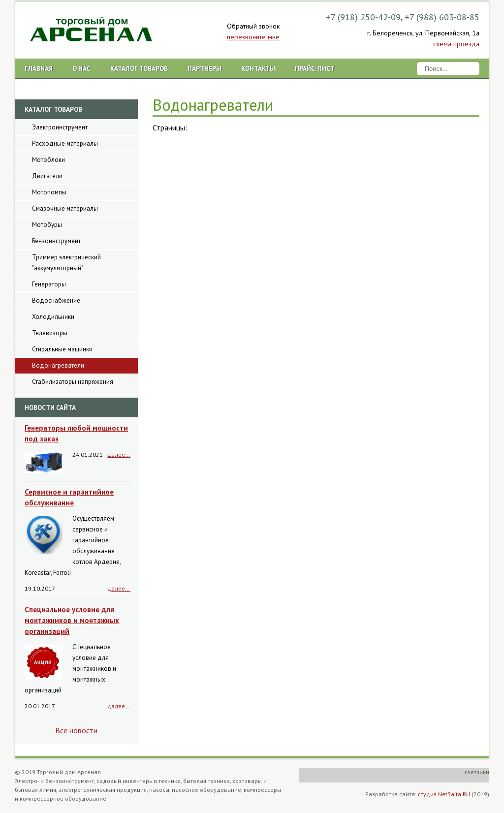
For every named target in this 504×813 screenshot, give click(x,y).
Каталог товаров (139, 68)
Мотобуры (47, 225)
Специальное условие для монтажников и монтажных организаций (72, 620)
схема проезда (456, 44)
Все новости (76, 730)
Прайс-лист (315, 68)
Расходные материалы (65, 143)
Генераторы (49, 284)
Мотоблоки (48, 160)
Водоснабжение (56, 300)
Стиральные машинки (62, 349)
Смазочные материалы (65, 208)
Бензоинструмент (56, 241)
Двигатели (47, 176)
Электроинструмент (60, 127)
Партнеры (205, 68)
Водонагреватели (58, 365)
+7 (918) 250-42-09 (363, 17)
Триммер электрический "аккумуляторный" (66, 263)
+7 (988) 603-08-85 (442, 17)
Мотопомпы (49, 192)
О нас (81, 68)
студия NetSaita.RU (444, 794)
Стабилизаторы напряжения (73, 382)
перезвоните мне (253, 37)
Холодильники (53, 317)
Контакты (258, 68)
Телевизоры (50, 333)
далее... (119, 454)
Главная (39, 68)
